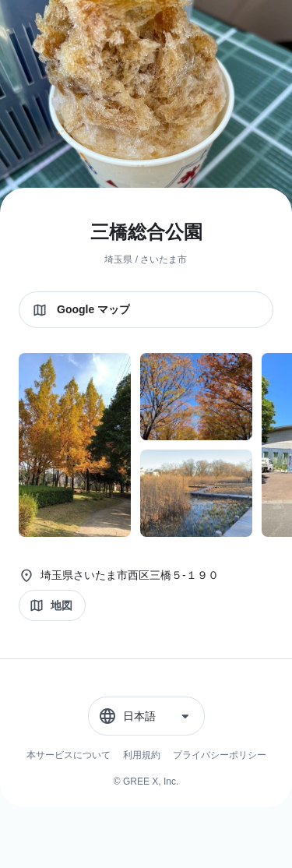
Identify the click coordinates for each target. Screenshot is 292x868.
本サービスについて (69, 755)
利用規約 (142, 755)
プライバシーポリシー (220, 755)
